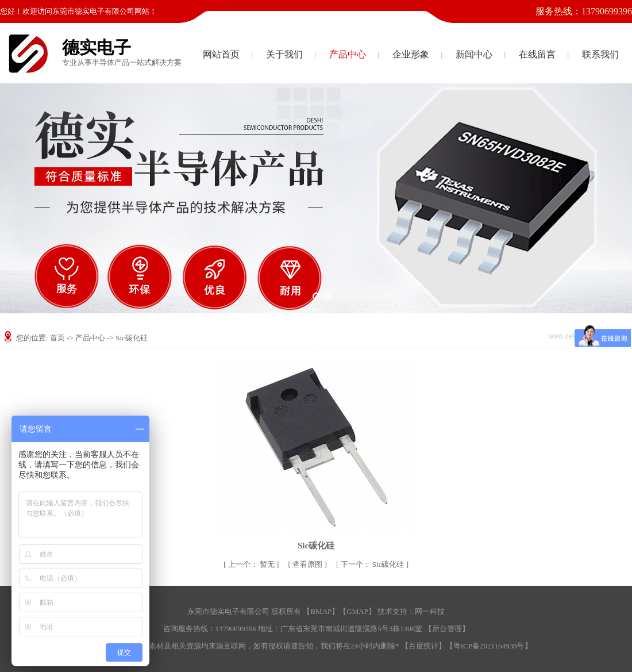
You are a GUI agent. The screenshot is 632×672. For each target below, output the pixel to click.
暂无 (253, 564)
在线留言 (537, 54)
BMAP (321, 611)
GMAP (357, 611)
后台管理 (447, 629)
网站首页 (221, 54)
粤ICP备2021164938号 (489, 646)
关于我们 (284, 54)
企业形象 (411, 54)
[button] (305, 296)
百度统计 (423, 646)
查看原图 (308, 564)
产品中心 (348, 54)
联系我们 (600, 54)
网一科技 (430, 611)
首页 (57, 338)
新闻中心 (474, 54)
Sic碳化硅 (132, 338)
